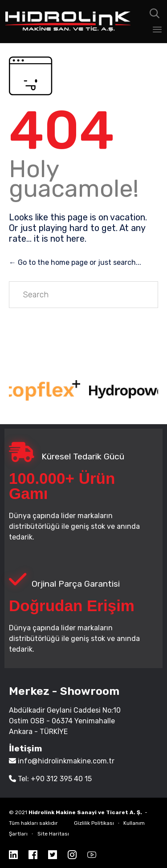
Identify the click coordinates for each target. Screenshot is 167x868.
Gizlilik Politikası (94, 823)
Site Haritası (53, 834)
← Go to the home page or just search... (75, 262)
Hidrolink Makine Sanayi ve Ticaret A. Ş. (85, 812)
